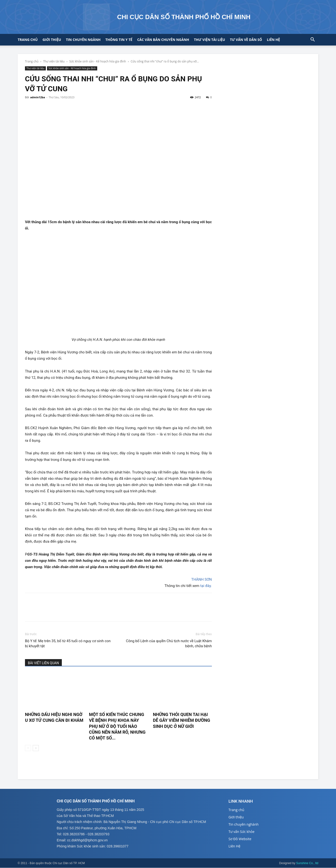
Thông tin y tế (119, 40)
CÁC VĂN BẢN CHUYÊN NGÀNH (163, 40)
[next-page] (36, 748)
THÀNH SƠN (202, 579)
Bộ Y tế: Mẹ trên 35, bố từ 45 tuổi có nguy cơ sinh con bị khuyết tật (68, 643)
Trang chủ (28, 40)
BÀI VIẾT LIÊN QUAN (43, 663)
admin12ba (37, 97)
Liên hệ (273, 40)
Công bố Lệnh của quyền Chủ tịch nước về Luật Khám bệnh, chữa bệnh (169, 643)
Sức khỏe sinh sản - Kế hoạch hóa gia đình (98, 61)
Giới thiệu (52, 40)
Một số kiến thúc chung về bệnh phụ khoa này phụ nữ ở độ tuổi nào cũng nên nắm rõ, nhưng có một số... (117, 726)
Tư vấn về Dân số (246, 40)
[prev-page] (28, 748)
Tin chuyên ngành (83, 40)
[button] (312, 40)
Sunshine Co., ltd (307, 863)
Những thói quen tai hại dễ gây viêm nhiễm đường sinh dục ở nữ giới (182, 720)
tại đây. (206, 586)
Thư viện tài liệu (209, 40)
